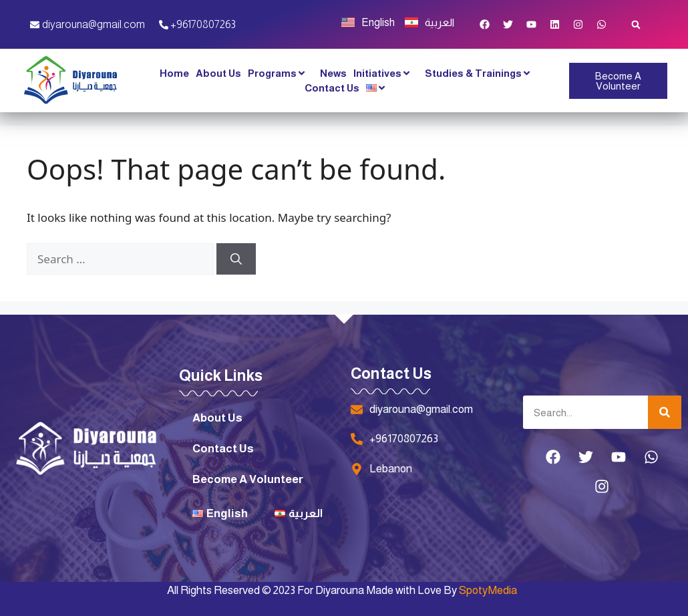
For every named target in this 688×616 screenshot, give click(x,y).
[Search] (236, 259)
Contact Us (332, 88)
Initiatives (386, 73)
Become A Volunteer (248, 479)
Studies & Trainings (482, 73)
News (333, 73)
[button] (636, 24)
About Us (218, 73)
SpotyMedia (488, 590)
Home (174, 73)
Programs (281, 73)
